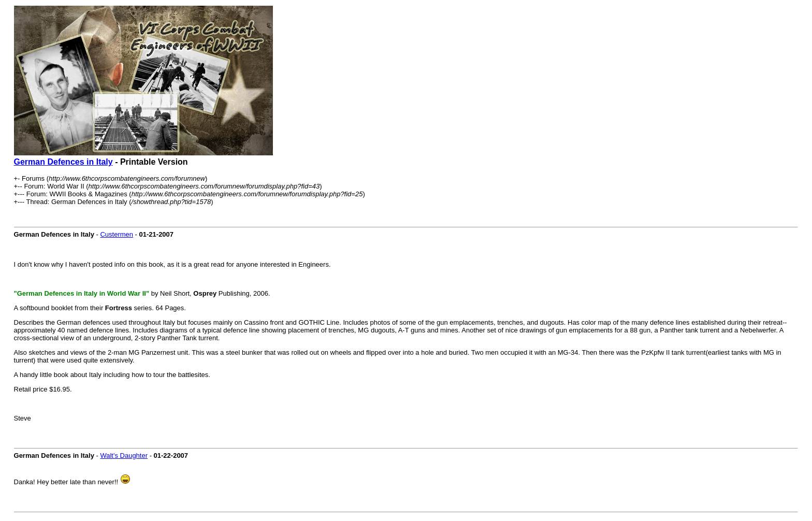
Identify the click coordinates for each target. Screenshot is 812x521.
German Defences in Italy (63, 162)
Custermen (117, 234)
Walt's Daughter (124, 455)
